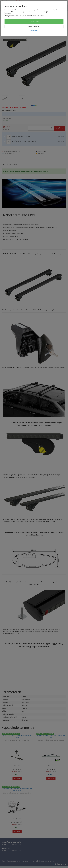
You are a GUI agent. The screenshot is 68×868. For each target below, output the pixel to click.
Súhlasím (34, 22)
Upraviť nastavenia (34, 26)
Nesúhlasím (34, 30)
